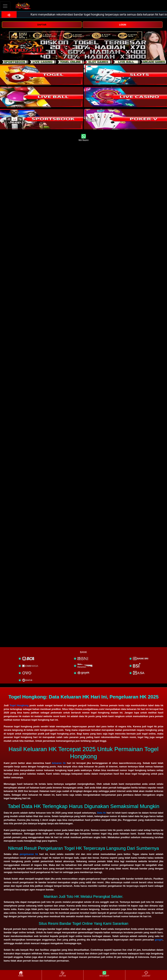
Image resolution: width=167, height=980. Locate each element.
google (159, 940)
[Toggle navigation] (5, 6)
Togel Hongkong (19, 705)
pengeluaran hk (29, 854)
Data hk (101, 813)
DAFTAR (42, 25)
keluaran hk (59, 763)
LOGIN (123, 25)
